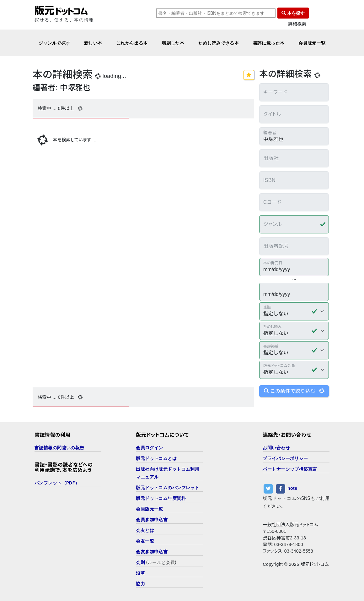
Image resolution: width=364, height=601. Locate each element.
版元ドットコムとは (156, 458)
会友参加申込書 (152, 552)
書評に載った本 (269, 43)
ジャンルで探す (54, 43)
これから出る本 (132, 43)
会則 (140, 562)
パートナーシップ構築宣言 (290, 469)
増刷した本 (173, 43)
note (292, 488)
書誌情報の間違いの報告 (59, 448)
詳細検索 (297, 24)
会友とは (145, 530)
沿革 (140, 573)
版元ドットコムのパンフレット (168, 487)
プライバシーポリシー (285, 458)
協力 (140, 584)
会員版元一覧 (312, 43)
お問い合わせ (276, 448)
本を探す (293, 13)
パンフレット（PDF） (57, 483)
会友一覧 (145, 541)
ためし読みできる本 (219, 43)
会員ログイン (150, 448)
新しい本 (93, 43)
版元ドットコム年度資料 (161, 498)
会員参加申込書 (152, 519)
